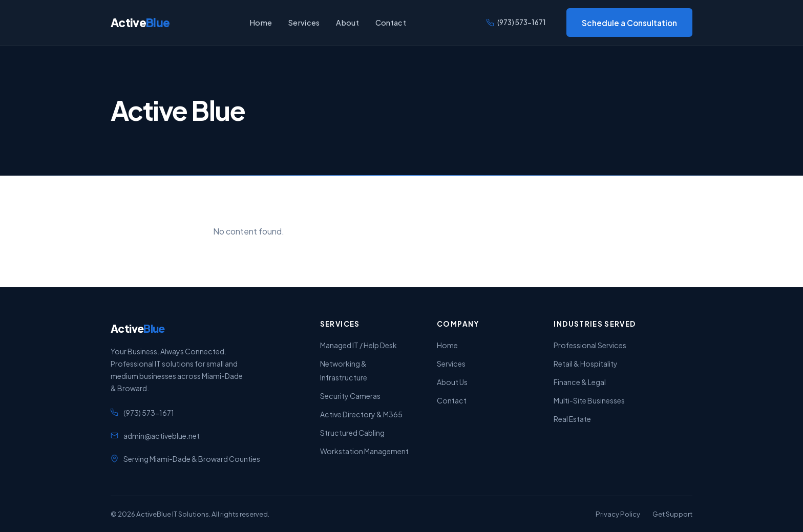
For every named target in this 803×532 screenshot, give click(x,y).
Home (261, 23)
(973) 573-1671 (149, 413)
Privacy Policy (618, 514)
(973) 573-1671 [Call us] (516, 22)
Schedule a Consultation (629, 23)
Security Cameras (350, 396)
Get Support (672, 514)
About (347, 23)
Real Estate (572, 419)
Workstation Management (364, 451)
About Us (452, 382)
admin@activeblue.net (162, 436)
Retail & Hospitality (586, 364)
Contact (391, 23)
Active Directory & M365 (361, 414)
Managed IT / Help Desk (358, 345)
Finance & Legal (580, 382)
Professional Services (590, 345)
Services (304, 23)
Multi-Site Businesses (589, 400)
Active (140, 23)
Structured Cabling (352, 433)
